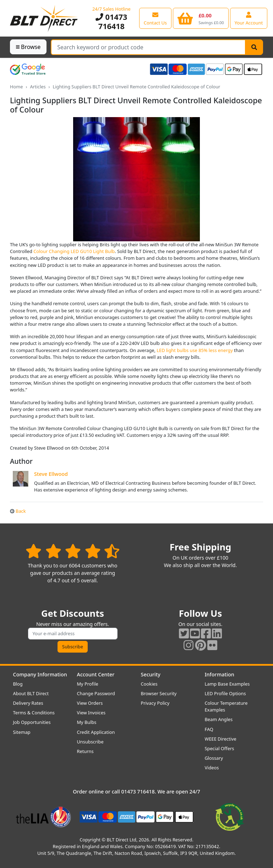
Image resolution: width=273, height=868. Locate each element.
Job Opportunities (32, 722)
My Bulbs (87, 722)
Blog (18, 684)
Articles (38, 87)
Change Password (96, 693)
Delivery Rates (28, 703)
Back (18, 511)
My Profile (88, 684)
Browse (28, 47)
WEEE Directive (221, 739)
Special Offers (220, 748)
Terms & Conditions (34, 713)
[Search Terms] (148, 47)
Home (16, 87)
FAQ (209, 729)
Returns (85, 751)
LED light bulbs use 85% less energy (195, 350)
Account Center (96, 674)
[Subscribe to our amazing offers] (73, 634)
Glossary (214, 758)
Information (220, 674)
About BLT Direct (31, 693)
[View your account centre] (249, 18)
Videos (212, 768)
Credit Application (96, 732)
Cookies (149, 684)
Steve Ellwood (51, 474)
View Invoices (91, 713)
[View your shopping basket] (201, 18)
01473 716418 (111, 21)
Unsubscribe (90, 742)
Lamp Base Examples (227, 684)
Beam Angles (219, 719)
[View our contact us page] (155, 18)
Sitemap (22, 732)
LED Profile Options (225, 693)
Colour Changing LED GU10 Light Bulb (74, 251)
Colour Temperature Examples (226, 706)
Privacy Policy (155, 703)
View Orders (90, 703)
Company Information (40, 674)
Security (151, 674)
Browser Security (159, 693)
